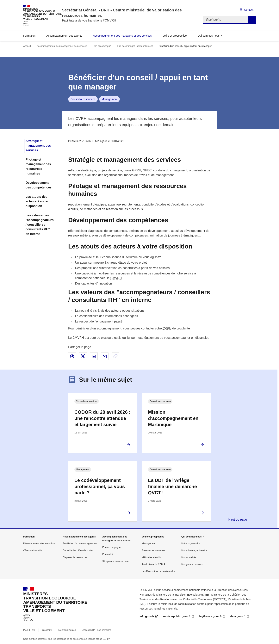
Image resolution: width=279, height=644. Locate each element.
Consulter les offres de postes (78, 550)
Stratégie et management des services (38, 146)
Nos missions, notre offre (194, 550)
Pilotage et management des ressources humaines (38, 166)
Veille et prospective (175, 36)
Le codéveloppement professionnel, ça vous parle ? (100, 486)
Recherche (252, 20)
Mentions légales (67, 630)
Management (109, 99)
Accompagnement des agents (64, 36)
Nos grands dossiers (192, 564)
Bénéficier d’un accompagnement (80, 543)
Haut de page (237, 520)
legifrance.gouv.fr (210, 616)
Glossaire (47, 630)
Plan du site (29, 630)
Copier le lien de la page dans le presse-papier (115, 356)
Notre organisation (191, 543)
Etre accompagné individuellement (135, 46)
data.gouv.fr (238, 616)
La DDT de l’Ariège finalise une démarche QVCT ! (172, 486)
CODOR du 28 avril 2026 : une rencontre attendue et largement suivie (102, 418)
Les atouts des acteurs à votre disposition (37, 201)
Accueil (27, 46)
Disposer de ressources (75, 557)
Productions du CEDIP (153, 564)
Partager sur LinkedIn (94, 356)
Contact (249, 10)
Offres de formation (33, 550)
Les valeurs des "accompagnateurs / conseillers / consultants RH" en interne (40, 225)
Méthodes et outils (151, 557)
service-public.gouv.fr (177, 616)
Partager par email (105, 356)
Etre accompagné (102, 46)
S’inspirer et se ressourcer (116, 561)
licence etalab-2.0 (97, 639)
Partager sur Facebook (72, 356)
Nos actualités (189, 557)
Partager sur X (83, 356)
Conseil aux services (83, 99)
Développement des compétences (39, 185)
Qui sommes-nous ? (210, 36)
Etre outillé (108, 554)
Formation (29, 36)
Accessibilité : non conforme (97, 630)
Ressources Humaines (154, 550)
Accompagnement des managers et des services (122, 36)
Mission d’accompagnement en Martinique (173, 418)
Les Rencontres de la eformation (159, 571)
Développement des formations (39, 543)
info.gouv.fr (147, 616)
